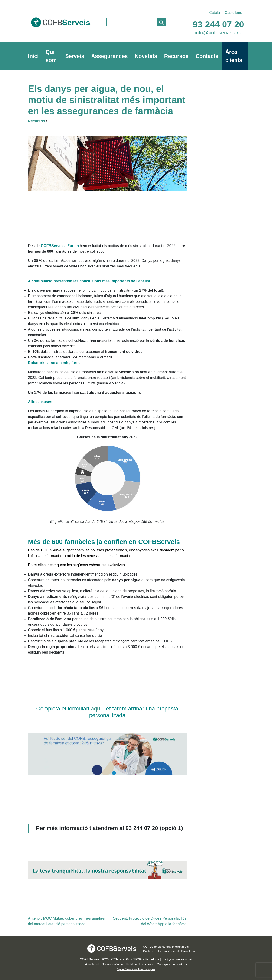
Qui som (51, 56)
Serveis (75, 56)
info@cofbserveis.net (219, 33)
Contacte (207, 56)
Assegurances (109, 56)
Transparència (113, 964)
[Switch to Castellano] (232, 13)
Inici (33, 56)
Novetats (146, 56)
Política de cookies (140, 964)
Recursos (176, 56)
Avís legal (92, 964)
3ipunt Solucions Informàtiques (136, 969)
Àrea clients (234, 56)
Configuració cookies (172, 964)
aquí (97, 708)
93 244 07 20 (218, 24)
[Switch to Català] (214, 13)
